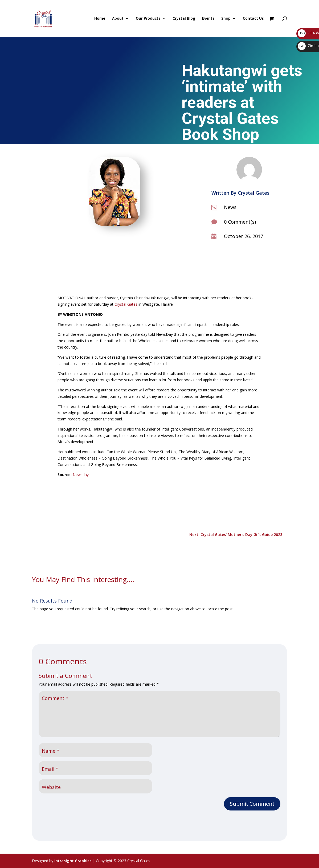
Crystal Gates (126, 304)
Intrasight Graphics (73, 861)
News (230, 207)
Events (208, 19)
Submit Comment (252, 804)
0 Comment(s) (240, 222)
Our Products (148, 19)
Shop (226, 19)
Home (100, 19)
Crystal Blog (184, 19)
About (118, 19)
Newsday (81, 475)
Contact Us (253, 19)
